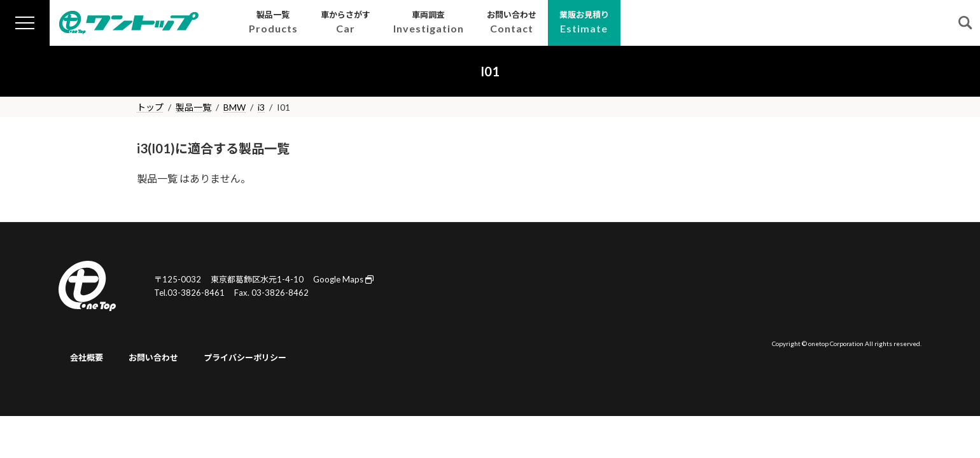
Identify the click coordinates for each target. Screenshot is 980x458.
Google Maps (343, 279)
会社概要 (87, 357)
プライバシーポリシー (245, 357)
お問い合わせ (153, 357)
